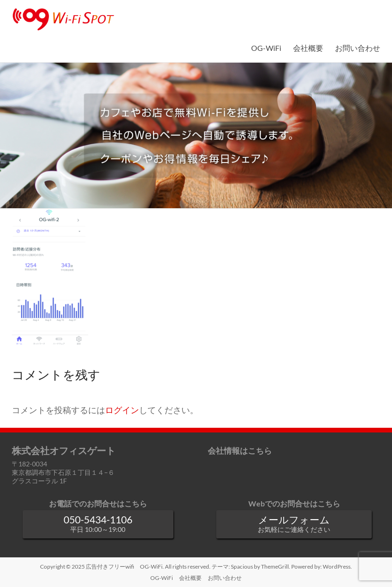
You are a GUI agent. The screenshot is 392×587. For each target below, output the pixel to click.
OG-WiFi (266, 48)
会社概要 (308, 48)
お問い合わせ (358, 48)
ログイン (122, 410)
